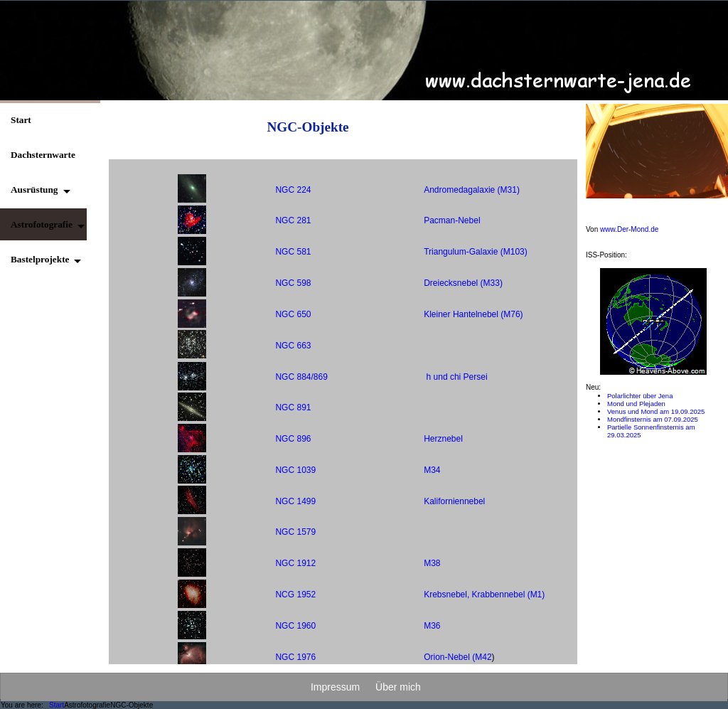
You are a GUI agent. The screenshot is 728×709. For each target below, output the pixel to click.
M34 (432, 470)
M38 (432, 563)
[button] (36, 190)
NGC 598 (293, 283)
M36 (432, 626)
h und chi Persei (457, 377)
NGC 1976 (295, 657)
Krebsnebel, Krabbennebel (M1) (484, 595)
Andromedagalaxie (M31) (472, 190)
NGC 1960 (295, 626)
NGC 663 (293, 346)
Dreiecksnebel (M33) (463, 283)
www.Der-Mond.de (629, 229)
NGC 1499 (295, 501)
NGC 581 (293, 252)
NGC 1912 (295, 563)
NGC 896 (293, 439)
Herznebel (443, 439)
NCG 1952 (295, 595)
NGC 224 (293, 190)
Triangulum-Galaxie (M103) (476, 252)
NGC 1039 (295, 470)
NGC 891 (293, 407)
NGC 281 (293, 220)
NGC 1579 (295, 532)
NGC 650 (293, 314)
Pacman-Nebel (452, 220)
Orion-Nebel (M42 (457, 657)
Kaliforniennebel (454, 501)
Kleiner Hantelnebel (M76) (473, 314)
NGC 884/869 (301, 377)
